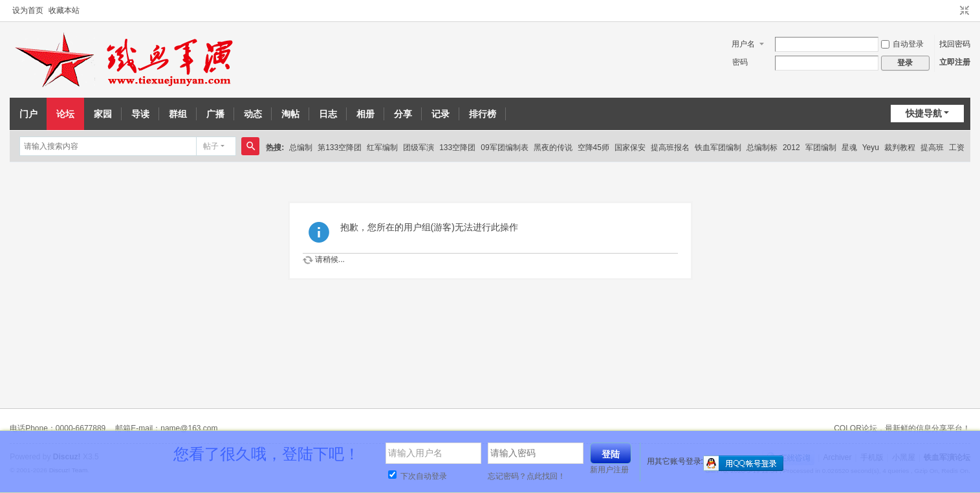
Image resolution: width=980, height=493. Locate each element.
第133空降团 (340, 148)
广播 (215, 114)
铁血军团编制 (718, 148)
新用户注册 (609, 470)
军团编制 (821, 148)
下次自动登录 (418, 476)
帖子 (211, 146)
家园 (103, 114)
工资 (957, 148)
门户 (28, 114)
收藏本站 (64, 10)
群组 (178, 114)
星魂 (849, 148)
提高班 (932, 148)
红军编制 (382, 148)
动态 (253, 114)
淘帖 (290, 114)
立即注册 (955, 62)
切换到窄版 (964, 11)
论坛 (65, 114)
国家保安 (630, 148)
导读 (140, 114)
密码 (740, 62)
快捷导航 (924, 113)
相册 (365, 114)
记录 (441, 114)
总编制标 (762, 148)
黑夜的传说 (553, 148)
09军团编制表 (504, 148)
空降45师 (593, 148)
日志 (328, 114)
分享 (403, 114)
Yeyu (871, 148)
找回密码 (955, 44)
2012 (791, 148)
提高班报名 (670, 148)
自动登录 (902, 44)
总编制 (301, 148)
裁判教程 (900, 148)
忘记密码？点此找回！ (527, 476)
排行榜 (483, 114)
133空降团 (457, 148)
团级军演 (419, 148)
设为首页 (28, 10)
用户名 (743, 44)
